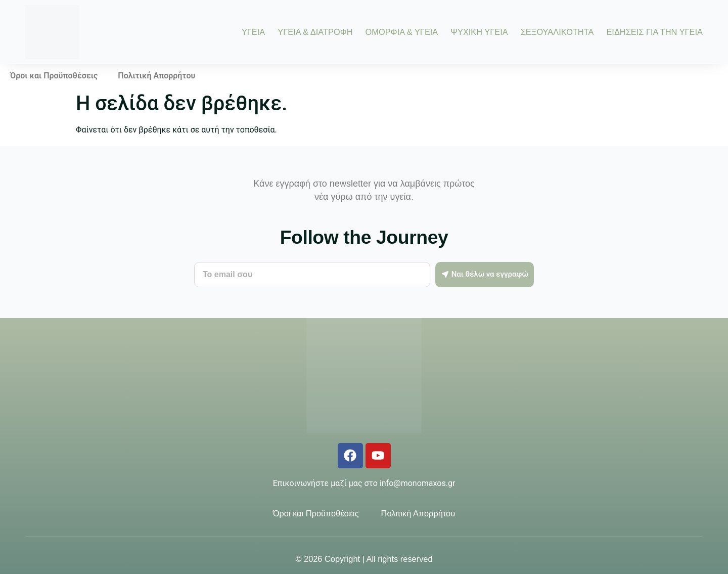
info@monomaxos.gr (417, 483)
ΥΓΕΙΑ (253, 32)
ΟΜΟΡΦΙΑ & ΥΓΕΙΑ (402, 32)
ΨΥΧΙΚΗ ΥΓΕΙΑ (479, 32)
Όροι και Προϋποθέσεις (54, 76)
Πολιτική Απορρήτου (156, 76)
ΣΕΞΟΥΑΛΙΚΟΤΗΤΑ (557, 32)
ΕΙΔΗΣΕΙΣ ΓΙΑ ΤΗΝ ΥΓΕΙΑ (654, 32)
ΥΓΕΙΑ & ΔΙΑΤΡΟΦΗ (315, 32)
